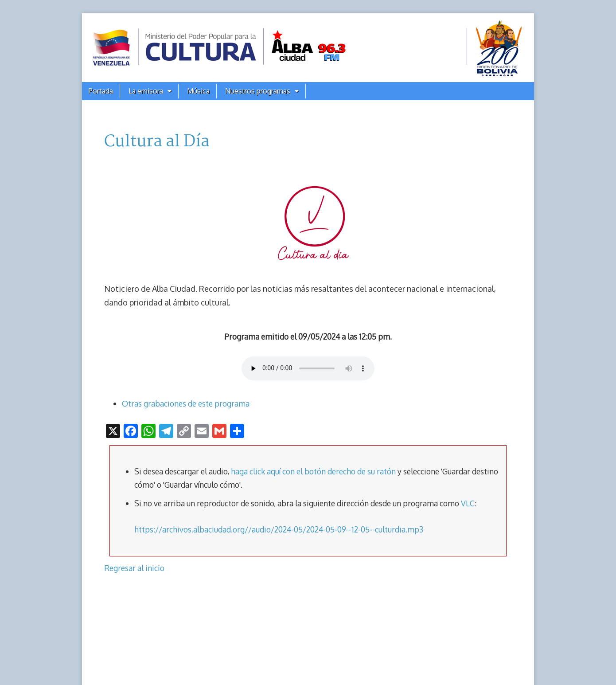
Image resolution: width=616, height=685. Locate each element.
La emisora (146, 91)
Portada (101, 91)
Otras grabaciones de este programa (186, 403)
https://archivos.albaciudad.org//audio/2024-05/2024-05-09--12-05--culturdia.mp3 (279, 529)
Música (198, 91)
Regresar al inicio (134, 568)
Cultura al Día (157, 142)
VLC (468, 503)
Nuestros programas (258, 91)
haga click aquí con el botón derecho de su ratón (313, 471)
